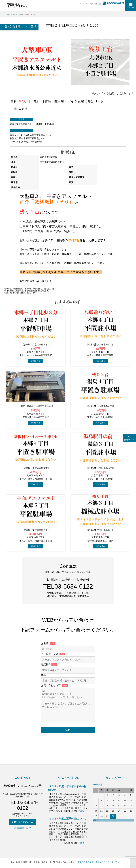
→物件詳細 (36, 361)
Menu (131, 8)
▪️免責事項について (23, 828)
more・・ (83, 811)
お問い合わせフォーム (23, 822)
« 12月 (96, 820)
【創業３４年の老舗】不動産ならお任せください (98, 862)
